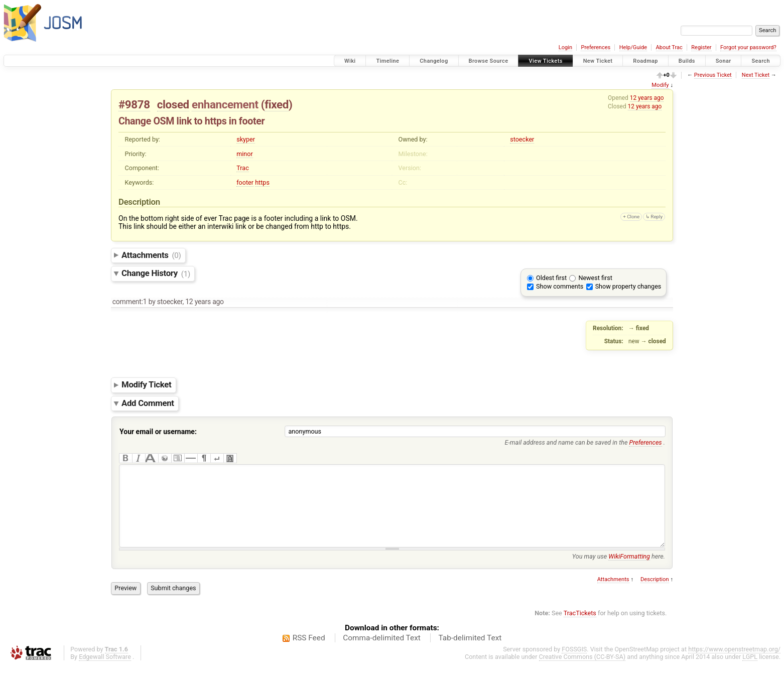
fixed (277, 104)
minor (245, 154)
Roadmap (645, 61)
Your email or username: (158, 432)
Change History (156, 274)
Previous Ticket (713, 75)
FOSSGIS (574, 664)
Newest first (595, 278)
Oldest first (551, 278)
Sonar (724, 61)
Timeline (387, 61)
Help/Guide (633, 47)
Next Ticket (756, 75)
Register (701, 47)
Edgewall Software (105, 672)
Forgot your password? (748, 47)
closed (173, 104)
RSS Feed (309, 653)
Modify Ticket (146, 385)
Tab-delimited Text (470, 653)
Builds (687, 61)
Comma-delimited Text (382, 653)
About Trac (669, 47)
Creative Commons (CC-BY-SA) (582, 672)
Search (761, 61)
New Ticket (598, 61)
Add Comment (148, 403)
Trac (243, 168)
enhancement (225, 104)
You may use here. (619, 571)
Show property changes (628, 286)
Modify (660, 85)
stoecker (522, 139)
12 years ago (647, 98)
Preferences (596, 47)
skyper (246, 139)
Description (655, 594)
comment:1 (130, 302)
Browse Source (489, 61)
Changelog (434, 61)
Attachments (151, 255)
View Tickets (545, 61)
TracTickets (580, 628)
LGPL (750, 672)
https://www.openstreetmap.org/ (734, 664)
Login (565, 47)
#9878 (134, 104)
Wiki (350, 61)
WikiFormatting (629, 571)
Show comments (560, 286)
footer (245, 182)
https (262, 182)
